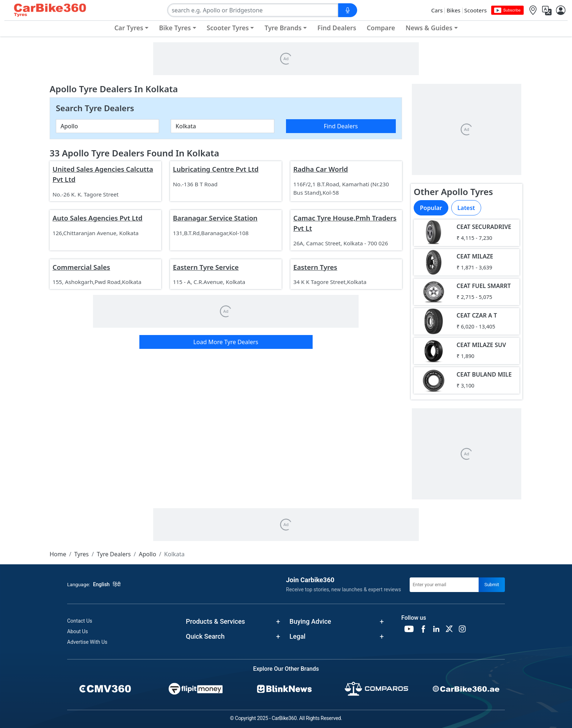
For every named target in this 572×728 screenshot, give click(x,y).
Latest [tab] (466, 208)
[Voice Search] (348, 10)
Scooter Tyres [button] (228, 28)
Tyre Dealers (114, 554)
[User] (561, 10)
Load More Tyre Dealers (226, 342)
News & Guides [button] (429, 28)
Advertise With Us (87, 642)
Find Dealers (337, 28)
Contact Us (80, 621)
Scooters (476, 10)
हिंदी (117, 584)
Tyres (81, 554)
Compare (381, 28)
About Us (78, 631)
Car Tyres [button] (129, 28)
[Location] (533, 10)
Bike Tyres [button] (175, 28)
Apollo (147, 554)
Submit (492, 585)
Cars (437, 10)
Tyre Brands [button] (283, 28)
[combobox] (253, 10)
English (101, 584)
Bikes (453, 10)
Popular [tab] (431, 208)
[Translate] (547, 10)
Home (58, 554)
